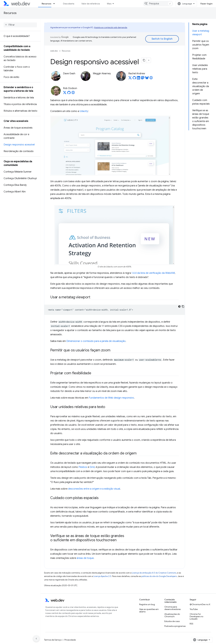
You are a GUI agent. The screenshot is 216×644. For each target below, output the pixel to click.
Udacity (84, 111)
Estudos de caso (172, 621)
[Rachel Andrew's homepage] (151, 79)
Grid (92, 467)
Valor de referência (91, 4)
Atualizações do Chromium (172, 615)
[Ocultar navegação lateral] (36, 639)
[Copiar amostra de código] (183, 306)
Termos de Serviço (53, 640)
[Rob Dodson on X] (65, 93)
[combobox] (158, 4)
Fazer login (207, 4)
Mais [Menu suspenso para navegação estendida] (109, 4)
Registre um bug (147, 604)
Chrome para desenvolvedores (172, 608)
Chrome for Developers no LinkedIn (196, 616)
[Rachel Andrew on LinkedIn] (138, 79)
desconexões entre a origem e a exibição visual (94, 489)
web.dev (54, 51)
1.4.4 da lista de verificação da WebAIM (153, 273)
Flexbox (83, 467)
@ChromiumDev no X (200, 604)
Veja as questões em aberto (149, 610)
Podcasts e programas (175, 626)
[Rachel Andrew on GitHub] (134, 79)
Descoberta (69, 4)
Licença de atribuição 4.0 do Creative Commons (154, 573)
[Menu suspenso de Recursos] (55, 4)
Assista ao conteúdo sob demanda (111, 27)
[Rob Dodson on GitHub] (69, 93)
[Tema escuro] (179, 306)
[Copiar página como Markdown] (144, 60)
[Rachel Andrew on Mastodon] (143, 79)
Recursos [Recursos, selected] (47, 4)
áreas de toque (85, 558)
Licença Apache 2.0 (102, 576)
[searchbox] (20, 25)
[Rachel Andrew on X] (130, 79)
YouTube (194, 609)
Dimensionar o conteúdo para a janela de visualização (96, 341)
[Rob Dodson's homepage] (73, 93)
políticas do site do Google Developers (159, 576)
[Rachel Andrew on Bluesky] (147, 79)
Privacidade (70, 640)
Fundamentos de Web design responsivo (111, 398)
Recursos (10, 13)
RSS (191, 624)
